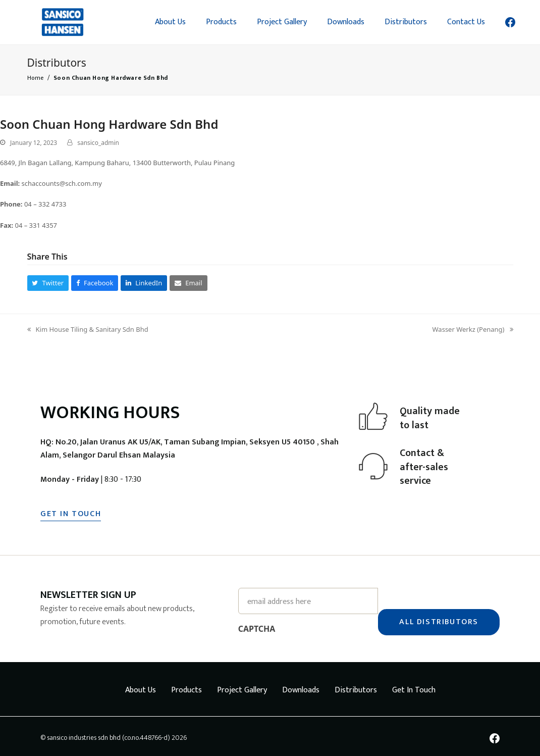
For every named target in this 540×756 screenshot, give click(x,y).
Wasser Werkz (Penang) (473, 330)
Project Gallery (242, 687)
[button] (48, 283)
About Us (141, 687)
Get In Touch (414, 687)
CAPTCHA (257, 626)
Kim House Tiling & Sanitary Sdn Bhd (88, 330)
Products (186, 687)
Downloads (301, 687)
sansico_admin (98, 143)
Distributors (356, 687)
